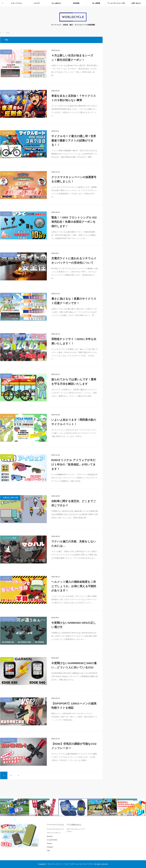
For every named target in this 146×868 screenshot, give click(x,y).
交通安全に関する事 (10, 498)
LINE (48, 851)
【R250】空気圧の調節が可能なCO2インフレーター (74, 746)
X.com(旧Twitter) (52, 840)
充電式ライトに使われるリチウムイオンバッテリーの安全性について (74, 261)
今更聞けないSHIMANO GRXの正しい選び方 (74, 625)
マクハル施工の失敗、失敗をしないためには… (74, 544)
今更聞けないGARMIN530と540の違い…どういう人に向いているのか (74, 665)
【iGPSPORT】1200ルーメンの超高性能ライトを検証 (74, 706)
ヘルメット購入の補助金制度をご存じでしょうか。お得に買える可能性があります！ (74, 586)
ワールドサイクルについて (55, 829)
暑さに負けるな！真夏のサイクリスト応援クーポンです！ (74, 301)
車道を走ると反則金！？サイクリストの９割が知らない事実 (74, 98)
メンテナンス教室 (9, 538)
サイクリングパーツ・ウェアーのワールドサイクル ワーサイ (71, 864)
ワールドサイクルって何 (116, 3)
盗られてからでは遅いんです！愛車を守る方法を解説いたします (74, 382)
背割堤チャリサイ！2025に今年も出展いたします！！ (74, 341)
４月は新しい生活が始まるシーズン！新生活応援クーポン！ (72, 58)
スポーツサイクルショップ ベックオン (76, 830)
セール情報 (7, 457)
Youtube (49, 843)
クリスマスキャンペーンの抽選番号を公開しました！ (74, 179)
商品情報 (76, 3)
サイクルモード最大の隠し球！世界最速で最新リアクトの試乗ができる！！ (74, 140)
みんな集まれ (56, 3)
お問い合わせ (136, 3)
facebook (50, 836)
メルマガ (36, 3)
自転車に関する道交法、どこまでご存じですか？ (74, 503)
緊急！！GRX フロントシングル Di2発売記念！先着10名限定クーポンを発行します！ (74, 222)
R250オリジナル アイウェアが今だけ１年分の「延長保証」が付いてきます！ (74, 464)
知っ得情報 (96, 3)
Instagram (50, 847)
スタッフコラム (16, 3)
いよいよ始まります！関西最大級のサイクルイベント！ (74, 422)
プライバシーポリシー (54, 833)
